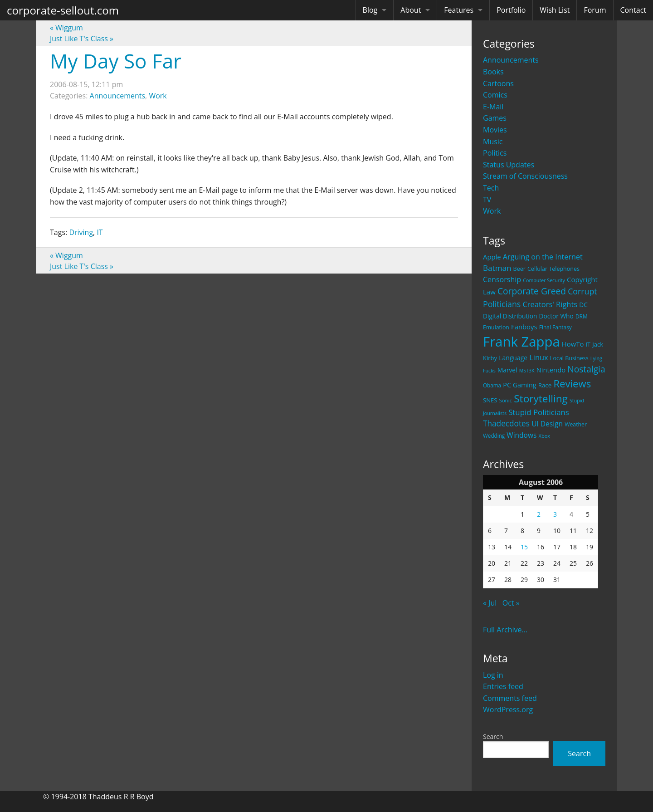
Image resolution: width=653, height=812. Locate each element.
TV (487, 200)
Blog (370, 10)
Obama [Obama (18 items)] (492, 385)
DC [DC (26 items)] (583, 305)
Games (495, 118)
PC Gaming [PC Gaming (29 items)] (519, 385)
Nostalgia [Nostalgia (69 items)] (586, 369)
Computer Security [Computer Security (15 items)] (544, 280)
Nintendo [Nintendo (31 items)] (551, 370)
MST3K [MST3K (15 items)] (527, 371)
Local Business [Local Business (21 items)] (569, 358)
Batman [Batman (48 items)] (497, 268)
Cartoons (498, 83)
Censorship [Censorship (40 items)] (502, 279)
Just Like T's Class (82, 39)
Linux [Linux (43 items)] (539, 357)
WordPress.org (508, 709)
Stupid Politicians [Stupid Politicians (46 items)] (539, 412)
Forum (595, 10)
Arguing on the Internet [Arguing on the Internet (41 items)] (543, 257)
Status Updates (509, 165)
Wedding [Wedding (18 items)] (494, 435)
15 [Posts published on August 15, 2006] (524, 547)
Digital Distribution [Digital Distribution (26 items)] (510, 316)
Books (493, 72)
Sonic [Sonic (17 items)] (505, 400)
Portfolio (511, 10)
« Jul (490, 603)
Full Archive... (505, 630)
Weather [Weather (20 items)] (576, 424)
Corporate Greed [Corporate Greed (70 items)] (532, 291)
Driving (81, 232)
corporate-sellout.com (63, 10)
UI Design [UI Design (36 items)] (547, 424)
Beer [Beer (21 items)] (519, 269)
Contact (633, 10)
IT (100, 232)
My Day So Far (116, 61)
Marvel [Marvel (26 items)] (507, 370)
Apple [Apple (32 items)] (492, 257)
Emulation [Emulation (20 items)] (496, 327)
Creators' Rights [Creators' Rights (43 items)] (550, 304)
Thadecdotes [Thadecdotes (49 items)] (506, 423)
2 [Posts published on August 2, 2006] (539, 514)
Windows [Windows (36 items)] (521, 435)
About (411, 10)
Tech (491, 188)
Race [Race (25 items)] (545, 385)
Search (493, 736)
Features (459, 10)
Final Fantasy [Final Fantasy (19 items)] (556, 327)
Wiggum (66, 28)
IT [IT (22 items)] (588, 344)
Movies (495, 130)
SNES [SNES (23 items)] (490, 400)
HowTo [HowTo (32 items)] (573, 344)
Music (493, 142)
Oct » (511, 603)
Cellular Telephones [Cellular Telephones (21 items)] (553, 269)
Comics (495, 95)
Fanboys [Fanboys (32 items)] (524, 327)
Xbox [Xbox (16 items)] (545, 436)
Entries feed (503, 686)
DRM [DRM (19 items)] (582, 316)
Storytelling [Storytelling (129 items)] (541, 399)
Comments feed (510, 698)
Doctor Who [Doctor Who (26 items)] (556, 316)
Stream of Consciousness (525, 176)
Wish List (555, 10)
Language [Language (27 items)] (513, 358)
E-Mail (493, 107)
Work (492, 211)
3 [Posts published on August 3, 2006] (555, 514)
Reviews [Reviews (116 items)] (572, 383)
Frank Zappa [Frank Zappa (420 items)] (521, 342)
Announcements (511, 60)
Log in (493, 675)
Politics (495, 153)
